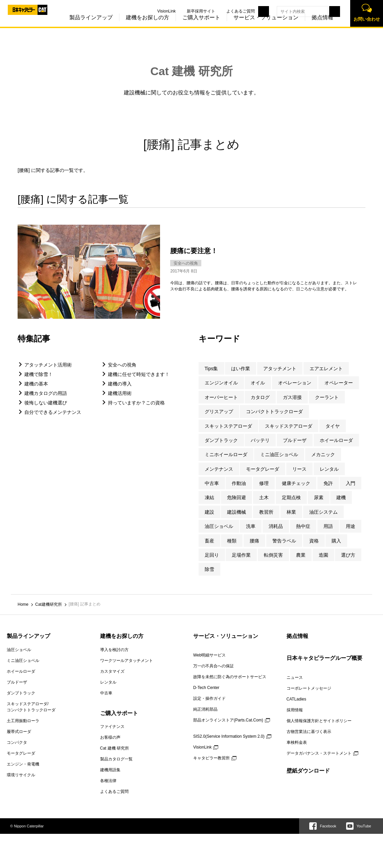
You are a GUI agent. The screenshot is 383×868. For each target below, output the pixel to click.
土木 (264, 505)
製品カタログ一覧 (116, 766)
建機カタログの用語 (46, 400)
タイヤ (333, 433)
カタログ (260, 404)
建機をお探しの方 (133, 27)
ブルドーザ (295, 447)
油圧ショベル (219, 533)
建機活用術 (120, 400)
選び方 (348, 562)
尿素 (319, 505)
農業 (301, 562)
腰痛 (254, 548)
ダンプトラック (221, 447)
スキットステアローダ (228, 433)
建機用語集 (110, 777)
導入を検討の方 (114, 656)
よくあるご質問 (226, 11)
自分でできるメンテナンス (53, 419)
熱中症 (303, 533)
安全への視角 (122, 372)
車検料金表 (297, 749)
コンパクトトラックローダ (274, 419)
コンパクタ (17, 749)
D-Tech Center (206, 694)
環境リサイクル (21, 782)
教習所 (266, 519)
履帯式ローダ (19, 738)
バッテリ (260, 447)
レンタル (329, 476)
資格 (314, 548)
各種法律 (108, 788)
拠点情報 (308, 27)
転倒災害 (273, 562)
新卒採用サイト (186, 11)
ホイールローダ (336, 447)
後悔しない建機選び (46, 410)
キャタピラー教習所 (211, 765)
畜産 (209, 548)
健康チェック (296, 490)
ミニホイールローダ (226, 462)
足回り (212, 562)
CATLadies (296, 706)
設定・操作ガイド (209, 705)
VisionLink (152, 11)
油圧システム (323, 519)
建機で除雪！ (39, 381)
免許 (328, 490)
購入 (336, 548)
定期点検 (291, 505)
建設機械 (236, 519)
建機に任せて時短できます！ (139, 381)
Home (23, 611)
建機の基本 (36, 391)
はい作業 (241, 376)
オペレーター (339, 390)
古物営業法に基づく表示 (309, 738)
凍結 (209, 505)
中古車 (212, 490)
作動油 (239, 490)
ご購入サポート (187, 27)
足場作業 (241, 562)
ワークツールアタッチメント (127, 667)
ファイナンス (112, 734)
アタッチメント (280, 376)
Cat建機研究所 (49, 611)
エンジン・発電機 (23, 771)
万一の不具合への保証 (213, 673)
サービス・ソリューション (251, 27)
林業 (291, 519)
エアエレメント (326, 376)
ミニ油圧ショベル (279, 462)
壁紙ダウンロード (308, 777)
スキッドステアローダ (289, 433)
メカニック (323, 462)
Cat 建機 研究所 (191, 71)
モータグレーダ (263, 476)
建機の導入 (120, 391)
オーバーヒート (221, 404)
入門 (351, 490)
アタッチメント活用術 (48, 372)
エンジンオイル (221, 390)
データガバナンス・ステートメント (319, 760)
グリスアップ (219, 419)
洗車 (251, 533)
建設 (209, 519)
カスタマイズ (112, 678)
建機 (341, 505)
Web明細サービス (209, 662)
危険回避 (236, 505)
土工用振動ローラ (23, 728)
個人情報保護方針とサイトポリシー (319, 728)
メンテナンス (219, 476)
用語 (328, 533)
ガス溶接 (292, 404)
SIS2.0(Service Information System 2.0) (229, 743)
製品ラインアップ (76, 27)
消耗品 (276, 533)
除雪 (209, 576)
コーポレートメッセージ (309, 695)
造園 (323, 562)
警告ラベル (284, 548)
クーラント (327, 404)
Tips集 (211, 376)
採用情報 (295, 717)
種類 (232, 548)
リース (299, 476)
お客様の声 (110, 744)
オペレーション (295, 390)
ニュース (295, 684)
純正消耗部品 (205, 716)
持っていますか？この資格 (136, 410)
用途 (351, 533)
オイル (258, 390)
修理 (264, 490)
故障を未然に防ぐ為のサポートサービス (230, 684)
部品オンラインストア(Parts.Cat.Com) (228, 727)
